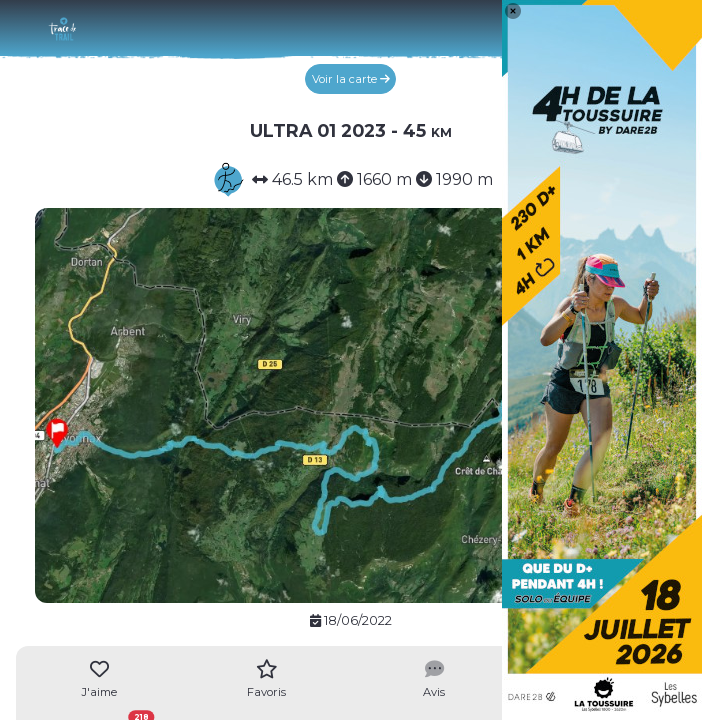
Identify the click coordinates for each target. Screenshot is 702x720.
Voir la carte (351, 79)
